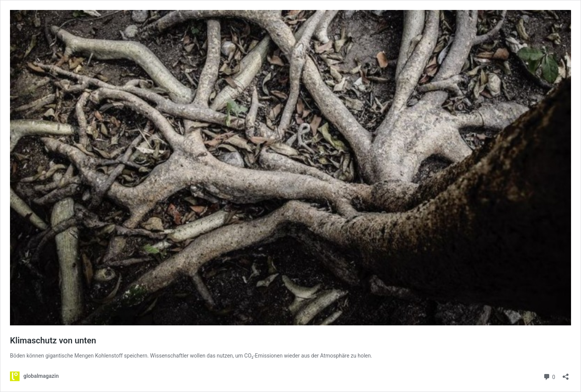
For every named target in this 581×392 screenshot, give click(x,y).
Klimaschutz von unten (53, 341)
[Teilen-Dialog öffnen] (566, 374)
